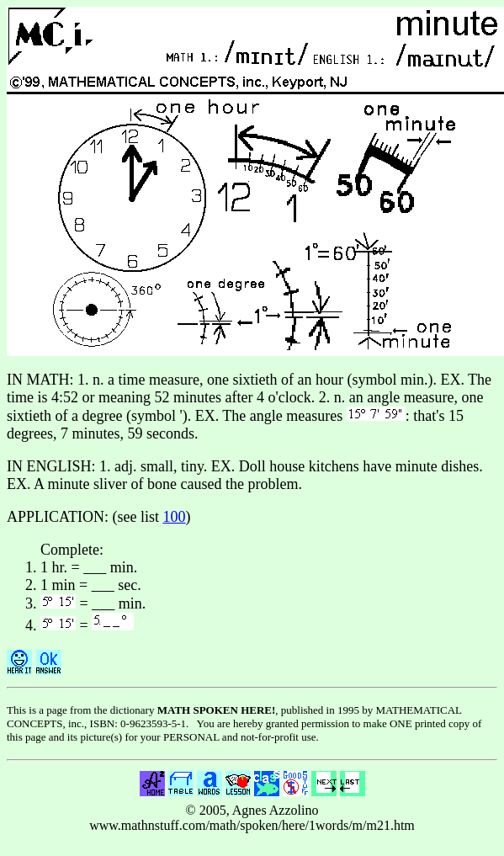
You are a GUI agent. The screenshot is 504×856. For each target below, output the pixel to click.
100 (175, 517)
